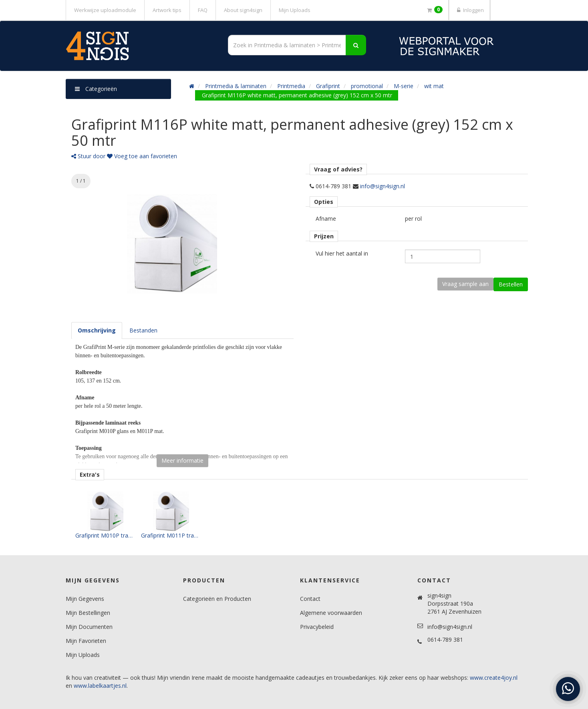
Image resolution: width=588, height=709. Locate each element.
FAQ (203, 10)
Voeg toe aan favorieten (142, 156)
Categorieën (96, 89)
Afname (326, 219)
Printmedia (291, 86)
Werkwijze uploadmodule (105, 10)
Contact (310, 599)
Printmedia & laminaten (236, 86)
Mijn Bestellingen (88, 613)
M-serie (404, 86)
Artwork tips (167, 10)
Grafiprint (328, 86)
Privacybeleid (317, 627)
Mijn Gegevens (85, 599)
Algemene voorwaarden (331, 613)
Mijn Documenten (89, 627)
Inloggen (469, 10)
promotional (367, 86)
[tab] (97, 330)
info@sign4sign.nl (383, 186)
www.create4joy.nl (494, 678)
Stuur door (88, 156)
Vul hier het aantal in (342, 253)
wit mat (434, 86)
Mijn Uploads (295, 10)
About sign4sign (243, 10)
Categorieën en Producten (217, 599)
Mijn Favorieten (86, 641)
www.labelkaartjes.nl (100, 686)
